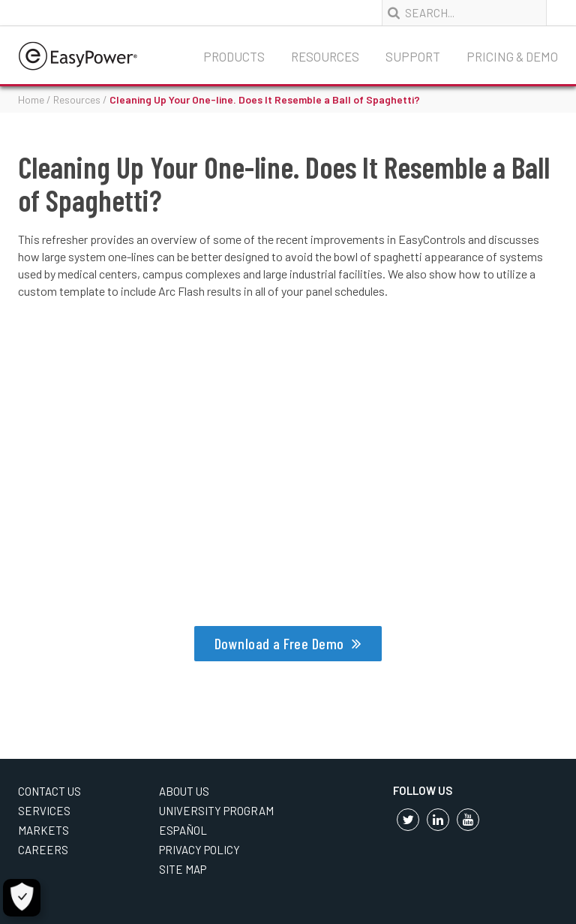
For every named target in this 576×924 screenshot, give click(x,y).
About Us (184, 791)
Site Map (183, 869)
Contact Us (49, 791)
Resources (325, 56)
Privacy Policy (199, 850)
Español (183, 830)
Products (234, 56)
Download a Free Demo (279, 643)
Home (31, 99)
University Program (216, 811)
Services (44, 811)
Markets (43, 830)
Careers (43, 850)
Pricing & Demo (512, 56)
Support (413, 56)
